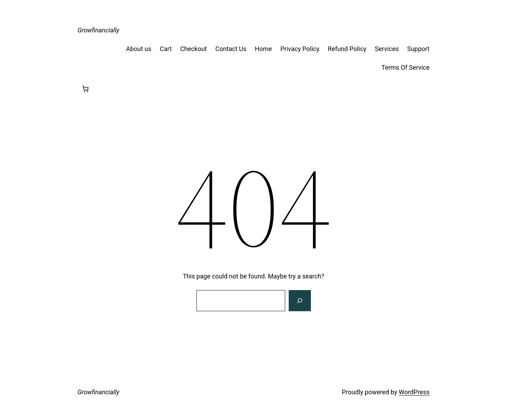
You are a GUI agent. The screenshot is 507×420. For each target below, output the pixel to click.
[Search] (300, 301)
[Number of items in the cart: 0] (85, 89)
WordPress (414, 392)
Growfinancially (98, 30)
